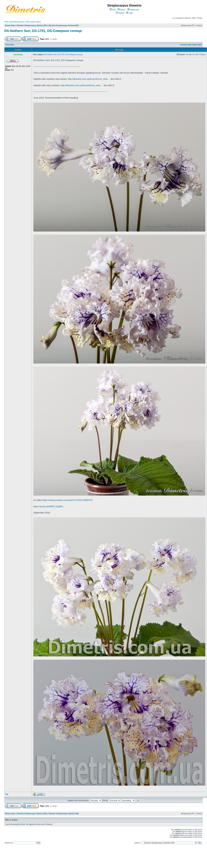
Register (120, 13)
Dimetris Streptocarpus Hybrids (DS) (32, 26)
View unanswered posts (14, 22)
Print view (10, 45)
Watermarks (133, 10)
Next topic (198, 45)
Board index (10, 26)
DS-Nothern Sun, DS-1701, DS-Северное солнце (43, 31)
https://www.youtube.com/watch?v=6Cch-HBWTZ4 (68, 500)
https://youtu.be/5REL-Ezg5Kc (48, 506)
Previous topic (186, 45)
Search (122, 10)
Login (130, 13)
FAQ (113, 10)
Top (7, 794)
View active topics (33, 22)
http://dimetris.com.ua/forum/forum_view (88, 79)
